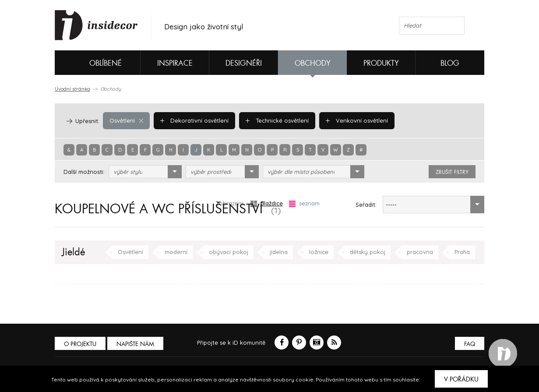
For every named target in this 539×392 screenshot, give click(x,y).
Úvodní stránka (72, 89)
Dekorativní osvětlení (194, 120)
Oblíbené (91, 63)
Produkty (381, 63)
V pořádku (461, 379)
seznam (304, 203)
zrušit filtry (452, 172)
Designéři (244, 63)
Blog (450, 63)
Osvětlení (126, 120)
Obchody (313, 63)
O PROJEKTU (80, 344)
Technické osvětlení (277, 120)
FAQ (470, 344)
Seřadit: (366, 205)
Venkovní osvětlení (357, 120)
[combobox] (145, 172)
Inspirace (175, 63)
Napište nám (135, 344)
